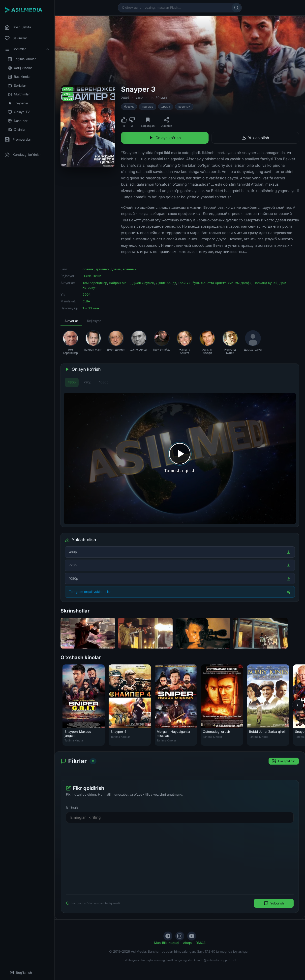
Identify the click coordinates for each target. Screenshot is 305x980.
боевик (129, 107)
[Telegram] (168, 936)
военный (184, 107)
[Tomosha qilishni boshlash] (180, 459)
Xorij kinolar (20, 68)
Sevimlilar (16, 38)
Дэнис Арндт (166, 283)
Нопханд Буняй (265, 283)
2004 (125, 98)
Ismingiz (72, 807)
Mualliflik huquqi (167, 943)
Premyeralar (18, 140)
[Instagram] (180, 936)
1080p (104, 382)
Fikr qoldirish (284, 761)
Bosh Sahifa (18, 27)
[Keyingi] (298, 705)
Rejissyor (94, 321)
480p (72, 382)
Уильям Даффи (240, 283)
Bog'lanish (21, 973)
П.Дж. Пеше (92, 276)
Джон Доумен (143, 283)
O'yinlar (17, 130)
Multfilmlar (19, 94)
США (140, 98)
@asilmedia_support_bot (220, 960)
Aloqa (187, 943)
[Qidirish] (236, 8)
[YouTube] (192, 936)
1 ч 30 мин (159, 98)
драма (166, 107)
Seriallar (17, 86)
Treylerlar (18, 103)
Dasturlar (18, 121)
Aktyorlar (71, 321)
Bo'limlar (28, 49)
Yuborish (274, 903)
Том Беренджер (95, 283)
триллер (148, 107)
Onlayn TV (19, 112)
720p (87, 382)
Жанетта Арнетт (213, 283)
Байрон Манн (120, 283)
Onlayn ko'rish (165, 138)
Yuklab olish (255, 138)
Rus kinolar (19, 77)
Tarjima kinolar (22, 59)
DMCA (201, 943)
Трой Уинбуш (188, 283)
